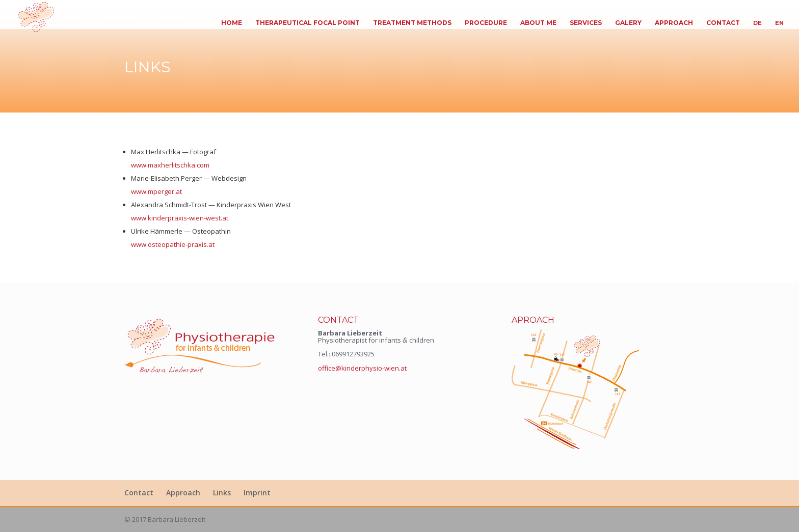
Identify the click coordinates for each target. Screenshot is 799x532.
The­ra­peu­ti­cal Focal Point (308, 23)
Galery (628, 23)
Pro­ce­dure (486, 23)
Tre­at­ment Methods (412, 23)
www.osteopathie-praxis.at (173, 244)
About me (538, 23)
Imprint (257, 493)
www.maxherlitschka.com (170, 165)
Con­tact (723, 23)
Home (232, 23)
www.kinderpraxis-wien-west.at (180, 218)
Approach (674, 23)
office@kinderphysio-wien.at (362, 368)
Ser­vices (586, 23)
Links (222, 493)
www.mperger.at (156, 191)
